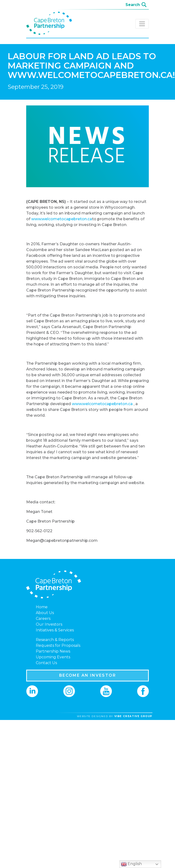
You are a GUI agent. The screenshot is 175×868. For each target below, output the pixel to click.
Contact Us (46, 663)
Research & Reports (55, 640)
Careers (43, 619)
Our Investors (49, 624)
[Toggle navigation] (142, 24)
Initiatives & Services (55, 630)
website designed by (115, 716)
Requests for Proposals (58, 645)
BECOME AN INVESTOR (87, 675)
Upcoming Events (53, 657)
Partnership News (53, 651)
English (131, 864)
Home (42, 607)
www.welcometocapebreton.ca (62, 219)
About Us (45, 613)
